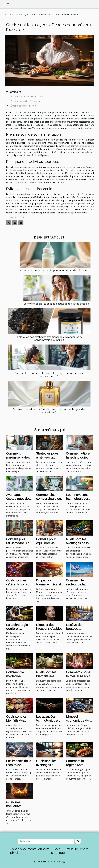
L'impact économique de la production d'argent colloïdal (79, 722)
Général (18, 15)
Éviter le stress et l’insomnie (24, 106)
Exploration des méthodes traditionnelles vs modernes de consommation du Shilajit (49, 338)
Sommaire (15, 92)
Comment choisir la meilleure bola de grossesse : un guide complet (78, 678)
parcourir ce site (86, 146)
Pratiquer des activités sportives (26, 101)
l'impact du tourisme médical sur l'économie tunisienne (49, 586)
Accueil (8, 15)
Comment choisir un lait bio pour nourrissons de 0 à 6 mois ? (55, 270)
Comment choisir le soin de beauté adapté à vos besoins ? (57, 304)
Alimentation (33, 849)
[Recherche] (46, 841)
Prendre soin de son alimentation (27, 96)
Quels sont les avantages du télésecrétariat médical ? (46, 767)
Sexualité (71, 849)
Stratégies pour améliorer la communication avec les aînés (47, 459)
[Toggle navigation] (8, 4)
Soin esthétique (57, 851)
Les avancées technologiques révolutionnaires (48, 721)
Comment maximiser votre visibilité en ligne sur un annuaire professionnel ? (49, 375)
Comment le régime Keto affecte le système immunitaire (79, 767)
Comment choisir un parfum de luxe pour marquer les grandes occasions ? (49, 411)
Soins (46, 849)
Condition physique (17, 851)
